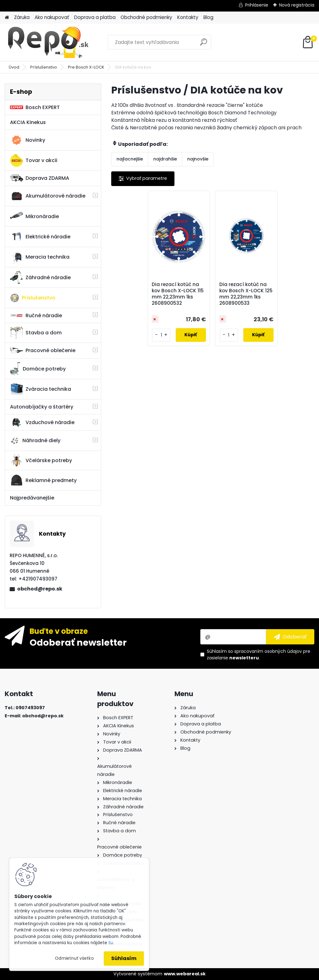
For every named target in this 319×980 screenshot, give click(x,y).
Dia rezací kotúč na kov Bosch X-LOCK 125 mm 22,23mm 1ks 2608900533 (246, 294)
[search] (204, 44)
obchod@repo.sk (40, 589)
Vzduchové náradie (42, 422)
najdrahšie (165, 159)
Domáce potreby (38, 369)
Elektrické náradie (40, 237)
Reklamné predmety (43, 480)
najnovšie (198, 159)
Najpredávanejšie (32, 498)
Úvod (14, 67)
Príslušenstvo (44, 67)
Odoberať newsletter (78, 642)
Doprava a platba (95, 17)
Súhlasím (124, 958)
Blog (208, 17)
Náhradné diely (35, 441)
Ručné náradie (36, 316)
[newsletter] (290, 637)
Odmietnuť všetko (74, 958)
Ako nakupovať (52, 17)
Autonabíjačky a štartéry (42, 407)
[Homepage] (7, 18)
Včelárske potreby (41, 460)
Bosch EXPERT (35, 107)
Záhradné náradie (40, 277)
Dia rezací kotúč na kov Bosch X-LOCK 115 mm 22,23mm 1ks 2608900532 (178, 294)
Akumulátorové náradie (48, 196)
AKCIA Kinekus (28, 122)
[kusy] (161, 335)
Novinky (28, 140)
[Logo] (48, 42)
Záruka (22, 17)
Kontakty (188, 17)
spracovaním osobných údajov (268, 651)
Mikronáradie (34, 216)
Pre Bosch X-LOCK (86, 67)
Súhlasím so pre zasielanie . (259, 655)
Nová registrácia (297, 5)
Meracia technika (40, 257)
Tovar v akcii (34, 160)
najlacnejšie (130, 159)
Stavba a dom (36, 333)
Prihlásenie (257, 5)
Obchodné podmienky (146, 17)
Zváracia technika (40, 389)
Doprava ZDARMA (40, 178)
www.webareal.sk (185, 974)
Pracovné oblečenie (43, 351)
